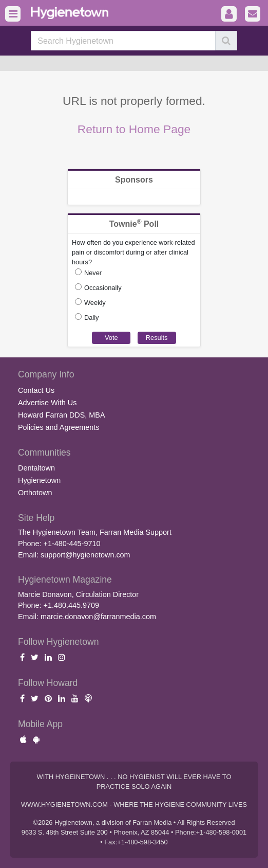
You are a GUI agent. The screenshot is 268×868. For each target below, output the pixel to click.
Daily (91, 318)
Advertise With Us (47, 403)
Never (93, 273)
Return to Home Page (134, 129)
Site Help (36, 518)
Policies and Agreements (59, 427)
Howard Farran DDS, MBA (62, 415)
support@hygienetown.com (85, 555)
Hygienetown (39, 480)
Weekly (95, 303)
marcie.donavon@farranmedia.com (98, 617)
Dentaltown (36, 468)
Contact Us (36, 390)
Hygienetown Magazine (65, 580)
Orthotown (35, 493)
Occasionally (103, 288)
